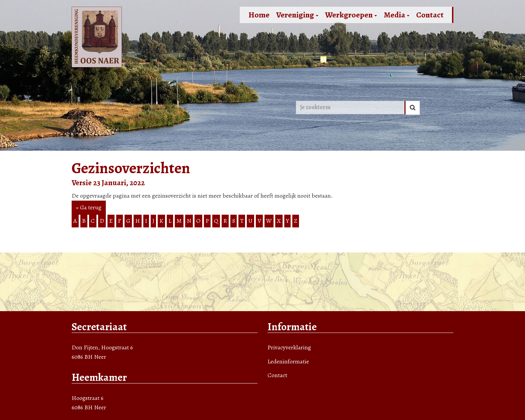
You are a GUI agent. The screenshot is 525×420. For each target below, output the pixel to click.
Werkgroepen (351, 15)
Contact (430, 15)
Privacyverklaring (289, 347)
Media (397, 15)
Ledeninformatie (288, 361)
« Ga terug (89, 207)
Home (259, 15)
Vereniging (297, 15)
